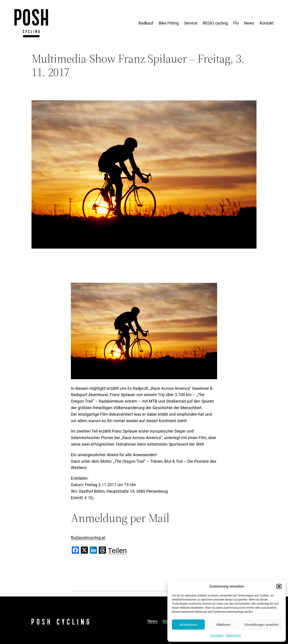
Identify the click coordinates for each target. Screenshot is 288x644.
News (152, 621)
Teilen (117, 551)
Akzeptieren (188, 625)
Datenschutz (233, 635)
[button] (279, 586)
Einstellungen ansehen (262, 625)
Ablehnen (223, 625)
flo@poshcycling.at (88, 538)
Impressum (217, 635)
